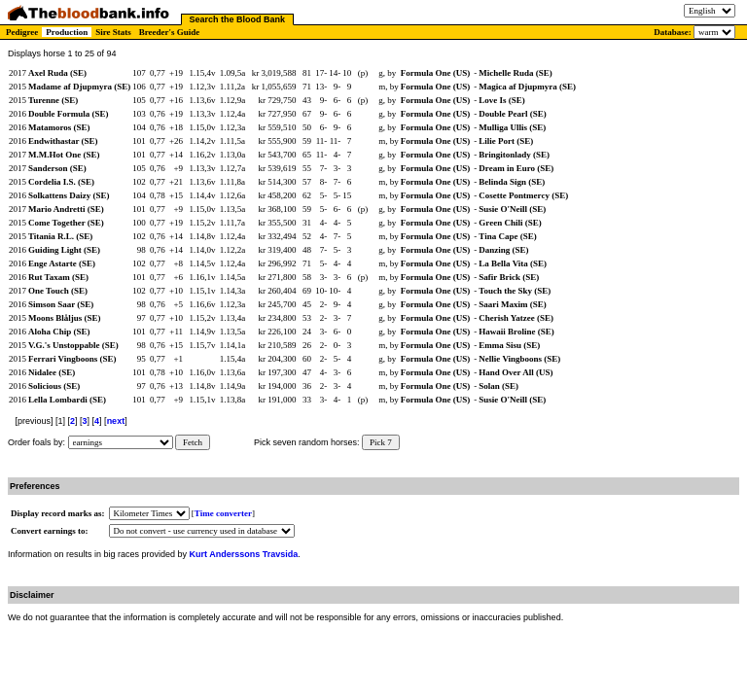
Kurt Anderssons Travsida (244, 554)
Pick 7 (381, 442)
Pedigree (22, 32)
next (116, 421)
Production (67, 32)
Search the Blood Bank (238, 19)
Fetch (193, 442)
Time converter (223, 513)
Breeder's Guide (170, 32)
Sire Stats (113, 32)
